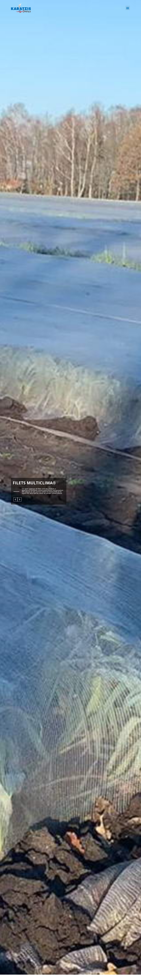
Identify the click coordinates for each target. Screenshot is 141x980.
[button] (128, 8)
